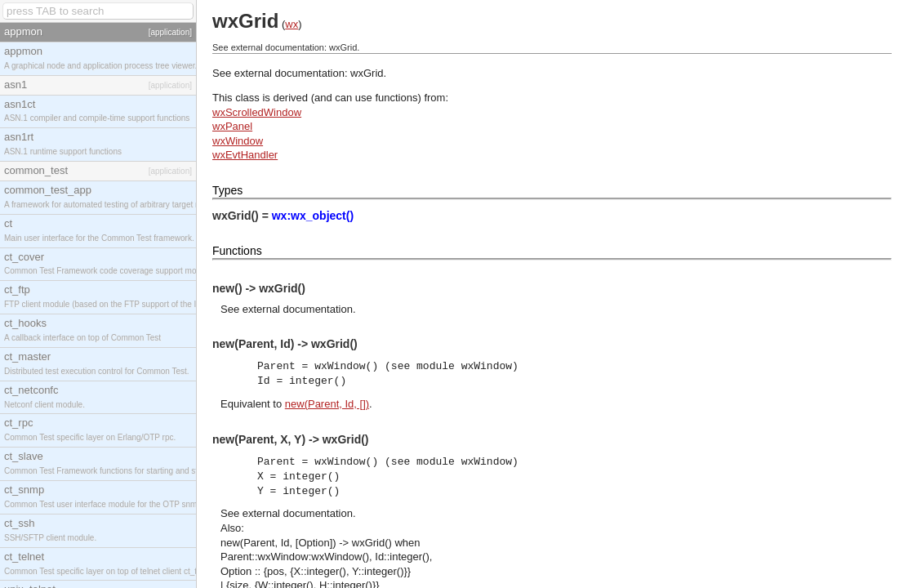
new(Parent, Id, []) (327, 404)
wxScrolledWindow (257, 112)
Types (227, 190)
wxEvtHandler (245, 155)
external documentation (298, 309)
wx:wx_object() (313, 216)
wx (292, 24)
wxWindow (238, 141)
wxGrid (367, 73)
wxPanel (232, 126)
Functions (237, 251)
